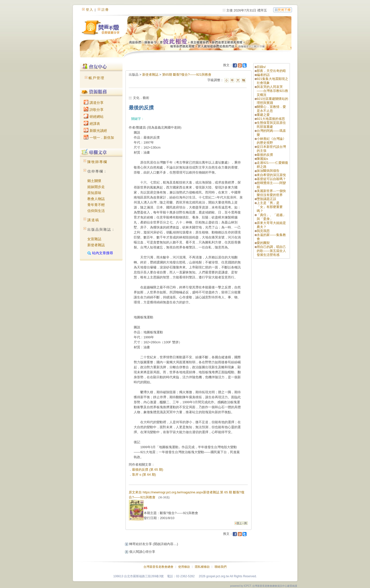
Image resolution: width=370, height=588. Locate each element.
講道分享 (94, 103)
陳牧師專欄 (97, 162)
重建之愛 (263, 115)
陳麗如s (262, 159)
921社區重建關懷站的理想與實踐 (272, 101)
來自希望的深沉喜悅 (271, 175)
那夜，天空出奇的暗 (271, 71)
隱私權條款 (202, 567)
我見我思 (263, 231)
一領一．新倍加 (99, 138)
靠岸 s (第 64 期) (144, 475)
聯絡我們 (221, 567)
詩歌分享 (94, 110)
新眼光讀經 (95, 131)
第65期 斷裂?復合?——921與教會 (187, 75)
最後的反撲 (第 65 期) (148, 470)
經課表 (92, 124)
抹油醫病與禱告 (268, 171)
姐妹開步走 (96, 187)
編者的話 (263, 75)
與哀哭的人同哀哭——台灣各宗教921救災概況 (272, 91)
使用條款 (184, 567)
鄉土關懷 (94, 181)
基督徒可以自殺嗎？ (271, 179)
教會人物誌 (96, 199)
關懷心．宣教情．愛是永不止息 (271, 109)
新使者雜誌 (96, 245)
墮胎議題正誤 (266, 199)
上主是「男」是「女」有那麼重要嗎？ (270, 207)
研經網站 (94, 117)
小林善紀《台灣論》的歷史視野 (271, 141)
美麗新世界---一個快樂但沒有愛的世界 (271, 193)
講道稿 (93, 220)
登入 (90, 10)
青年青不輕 (96, 205)
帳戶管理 (97, 78)
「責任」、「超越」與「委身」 (271, 217)
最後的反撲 (265, 155)
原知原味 (94, 193)
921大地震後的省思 (271, 119)
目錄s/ (261, 67)
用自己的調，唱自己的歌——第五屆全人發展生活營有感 (271, 251)
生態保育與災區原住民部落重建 (271, 125)
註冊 (105, 10)
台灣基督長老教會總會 (158, 567)
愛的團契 (263, 243)
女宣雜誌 (94, 239)
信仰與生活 (96, 211)
